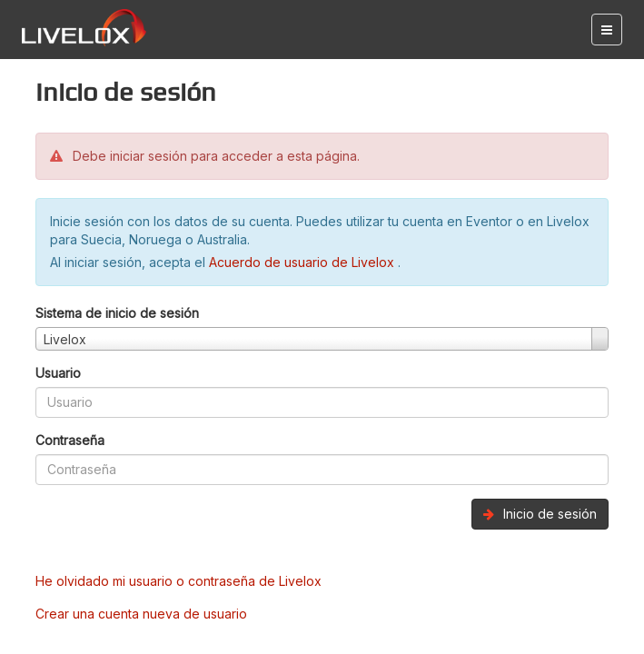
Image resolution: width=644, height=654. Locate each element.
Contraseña (70, 440)
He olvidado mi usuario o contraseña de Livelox (178, 581)
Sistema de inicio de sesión (117, 313)
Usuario (58, 373)
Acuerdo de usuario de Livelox (303, 262)
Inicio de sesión (540, 514)
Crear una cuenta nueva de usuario (141, 614)
